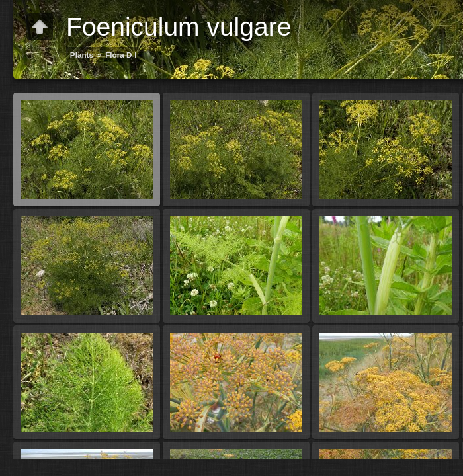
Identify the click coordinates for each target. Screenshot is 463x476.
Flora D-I (121, 55)
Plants (82, 55)
